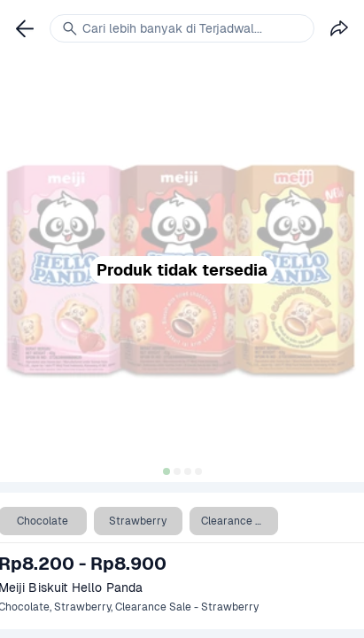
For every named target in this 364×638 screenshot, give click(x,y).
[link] (25, 28)
